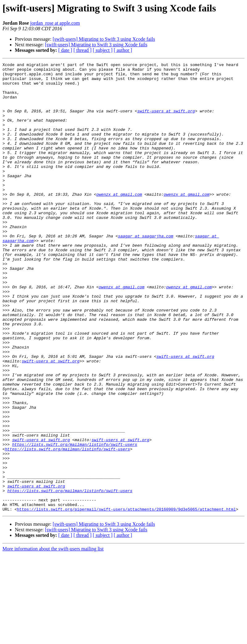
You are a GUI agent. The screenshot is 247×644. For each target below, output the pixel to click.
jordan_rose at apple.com (55, 23)
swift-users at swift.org (166, 121)
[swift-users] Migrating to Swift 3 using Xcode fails (104, 39)
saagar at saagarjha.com (145, 271)
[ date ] (65, 50)
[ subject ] (103, 50)
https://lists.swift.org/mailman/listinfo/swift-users (75, 521)
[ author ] (123, 50)
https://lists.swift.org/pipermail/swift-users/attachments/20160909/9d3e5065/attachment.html (126, 599)
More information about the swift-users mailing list (53, 639)
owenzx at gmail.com (119, 221)
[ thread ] (82, 50)
